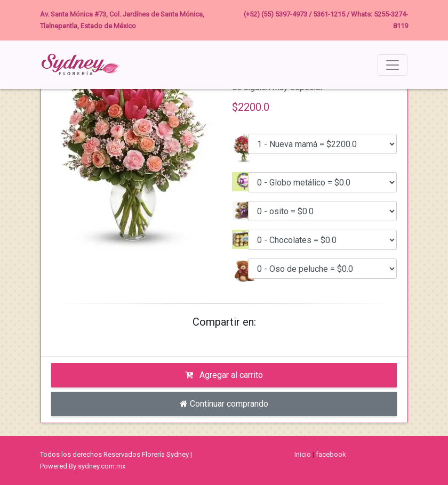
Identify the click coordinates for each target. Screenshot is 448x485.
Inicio (303, 454)
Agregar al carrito (224, 375)
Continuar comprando (224, 404)
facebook (331, 454)
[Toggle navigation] (393, 65)
